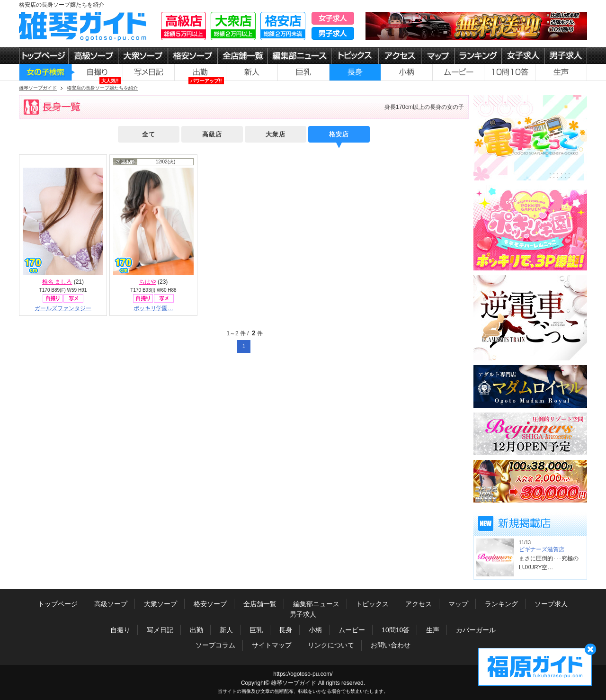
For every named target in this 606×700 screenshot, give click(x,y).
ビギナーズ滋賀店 (542, 549)
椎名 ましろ (57, 282)
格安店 (339, 134)
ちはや (148, 282)
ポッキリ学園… (153, 308)
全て (149, 134)
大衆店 (276, 134)
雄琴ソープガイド (294, 683)
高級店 (212, 134)
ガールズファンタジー (63, 308)
